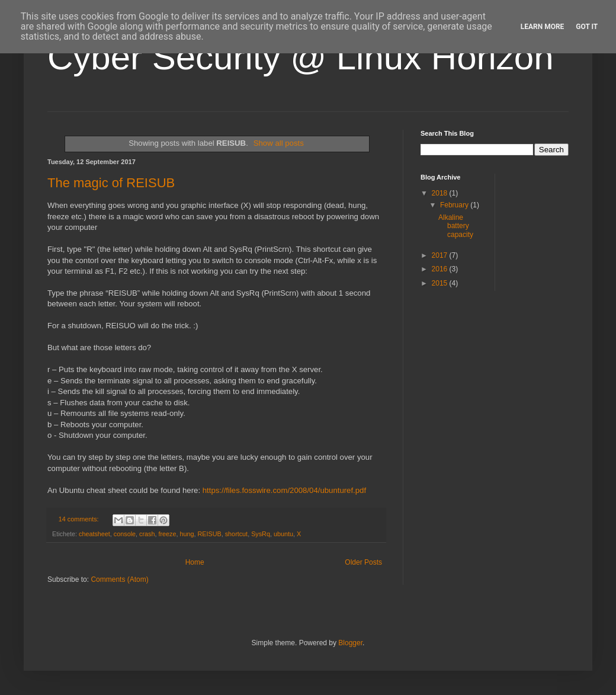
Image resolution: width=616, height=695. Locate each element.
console (125, 534)
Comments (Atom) (119, 579)
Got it (587, 27)
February (455, 205)
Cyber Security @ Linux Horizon (301, 57)
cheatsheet (94, 534)
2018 (441, 193)
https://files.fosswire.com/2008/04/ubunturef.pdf (284, 490)
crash (147, 534)
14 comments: (80, 519)
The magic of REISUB (111, 183)
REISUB (210, 534)
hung (187, 534)
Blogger (350, 643)
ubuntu (283, 534)
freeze (167, 534)
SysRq (261, 534)
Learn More (543, 27)
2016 (441, 269)
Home (195, 562)
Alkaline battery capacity (456, 226)
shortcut (236, 534)
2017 (441, 255)
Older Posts (363, 562)
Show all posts (279, 143)
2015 (441, 283)
